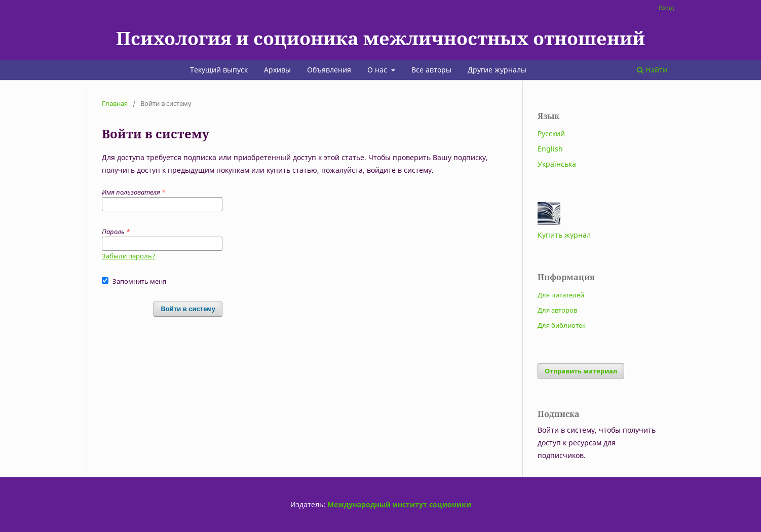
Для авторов (557, 310)
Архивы (277, 70)
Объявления (329, 70)
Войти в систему (188, 309)
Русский (551, 134)
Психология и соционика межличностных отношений (380, 38)
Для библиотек (562, 325)
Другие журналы (497, 70)
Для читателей (561, 295)
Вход (667, 8)
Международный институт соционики (399, 504)
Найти (652, 70)
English (550, 149)
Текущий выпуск (219, 70)
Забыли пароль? (129, 256)
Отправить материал (581, 371)
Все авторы (431, 70)
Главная (115, 103)
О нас (378, 70)
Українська (557, 164)
